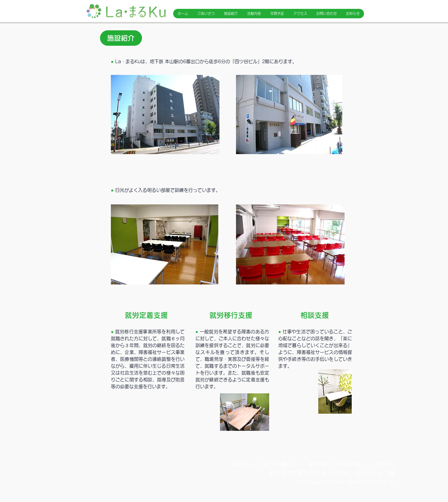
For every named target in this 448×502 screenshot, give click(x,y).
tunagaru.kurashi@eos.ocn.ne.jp (346, 482)
